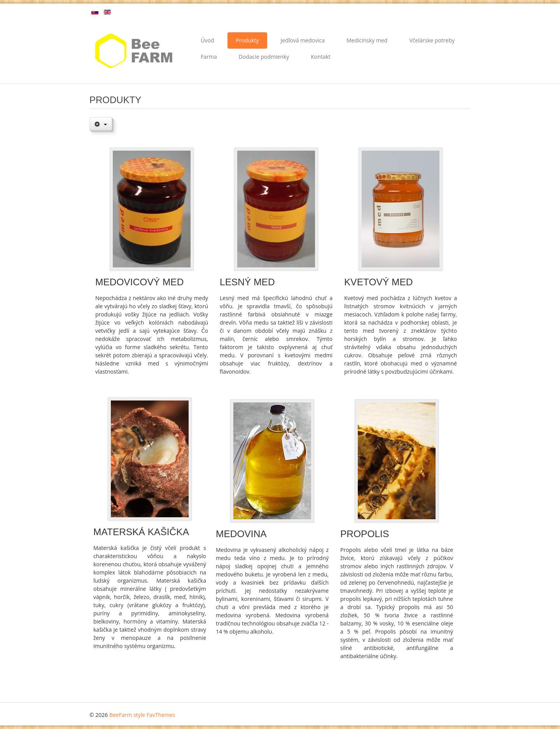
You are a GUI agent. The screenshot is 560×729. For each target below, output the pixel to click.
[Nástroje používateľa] (101, 124)
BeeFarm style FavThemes (142, 715)
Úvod (207, 40)
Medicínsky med (367, 40)
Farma (209, 57)
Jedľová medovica (303, 40)
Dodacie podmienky (264, 57)
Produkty (247, 40)
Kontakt (321, 57)
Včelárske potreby (432, 40)
